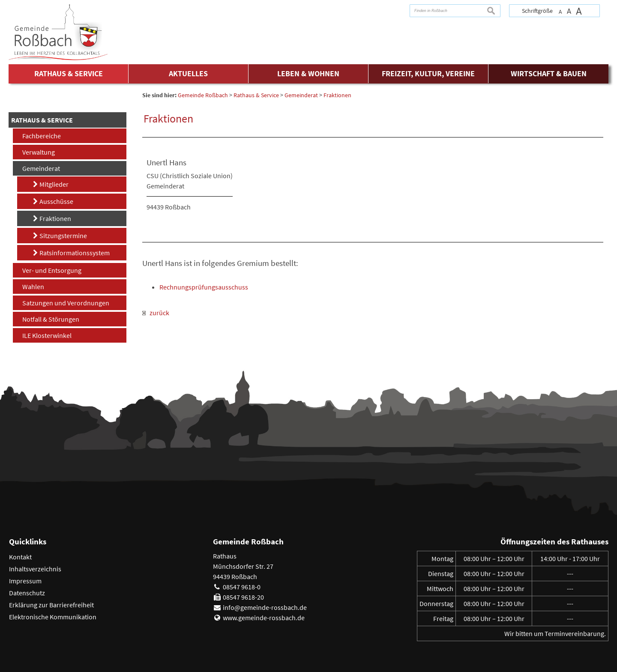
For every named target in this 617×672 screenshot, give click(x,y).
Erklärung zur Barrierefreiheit (51, 605)
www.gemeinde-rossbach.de (264, 618)
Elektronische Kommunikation (53, 617)
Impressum (25, 581)
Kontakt (20, 557)
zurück (156, 313)
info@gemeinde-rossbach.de (265, 607)
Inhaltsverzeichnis (35, 569)
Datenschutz (27, 593)
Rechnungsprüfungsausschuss (204, 287)
